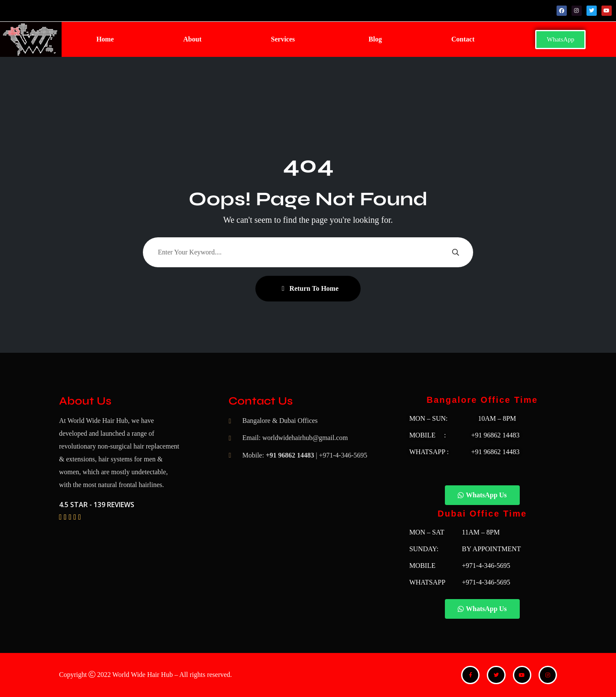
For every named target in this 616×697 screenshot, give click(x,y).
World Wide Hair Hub (143, 675)
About (192, 39)
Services (283, 39)
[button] (285, 39)
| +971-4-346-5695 (341, 455)
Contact (463, 39)
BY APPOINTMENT (492, 549)
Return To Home (310, 288)
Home (105, 39)
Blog (375, 39)
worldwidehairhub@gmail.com (305, 438)
